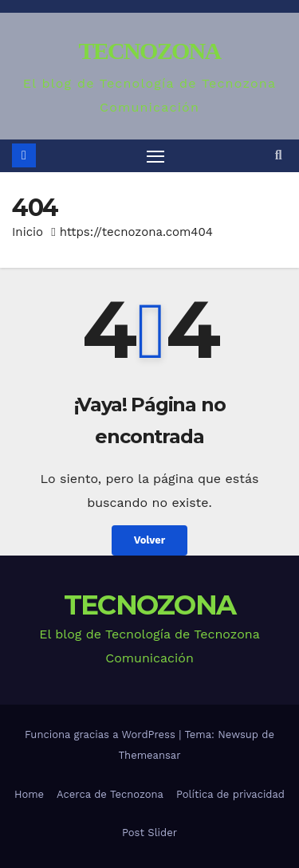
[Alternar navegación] (155, 156)
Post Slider (149, 833)
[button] (279, 155)
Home (29, 794)
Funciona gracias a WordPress (102, 734)
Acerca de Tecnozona (110, 794)
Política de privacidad (230, 794)
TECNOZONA (149, 51)
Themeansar (150, 755)
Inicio (28, 232)
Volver (150, 540)
